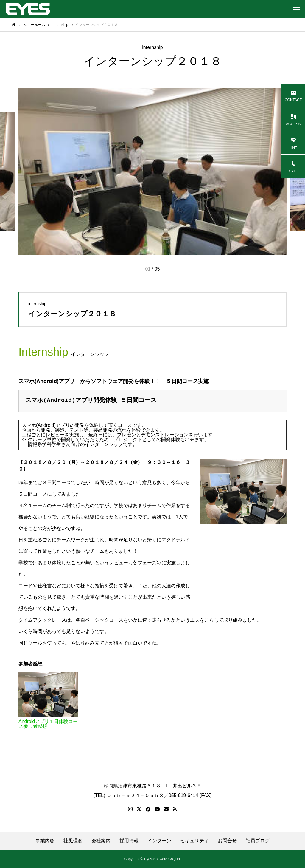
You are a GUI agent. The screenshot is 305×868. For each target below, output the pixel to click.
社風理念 (73, 841)
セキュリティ (194, 841)
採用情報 (129, 841)
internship (152, 47)
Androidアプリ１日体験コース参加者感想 (48, 724)
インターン (159, 841)
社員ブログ (258, 841)
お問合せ (227, 841)
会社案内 (101, 841)
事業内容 (45, 841)
